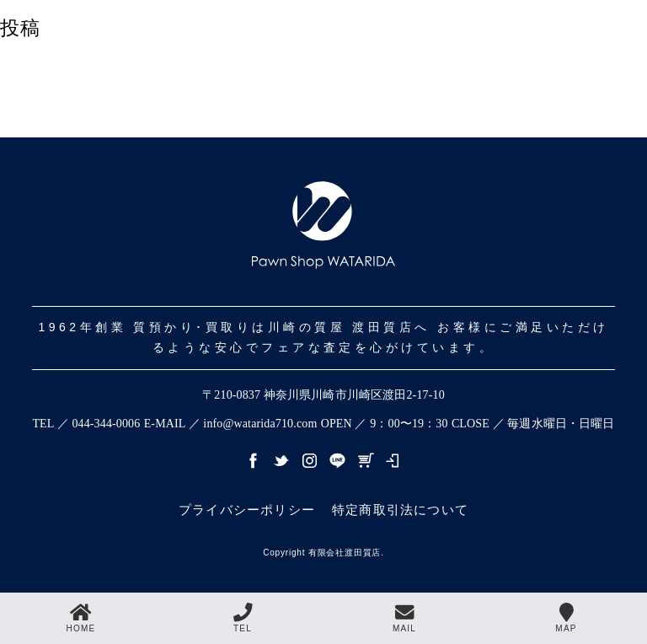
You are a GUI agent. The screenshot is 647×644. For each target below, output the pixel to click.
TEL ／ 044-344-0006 (86, 424)
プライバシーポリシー (247, 510)
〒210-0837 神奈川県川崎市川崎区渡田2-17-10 (323, 395)
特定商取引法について (400, 510)
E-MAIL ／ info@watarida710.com (231, 424)
